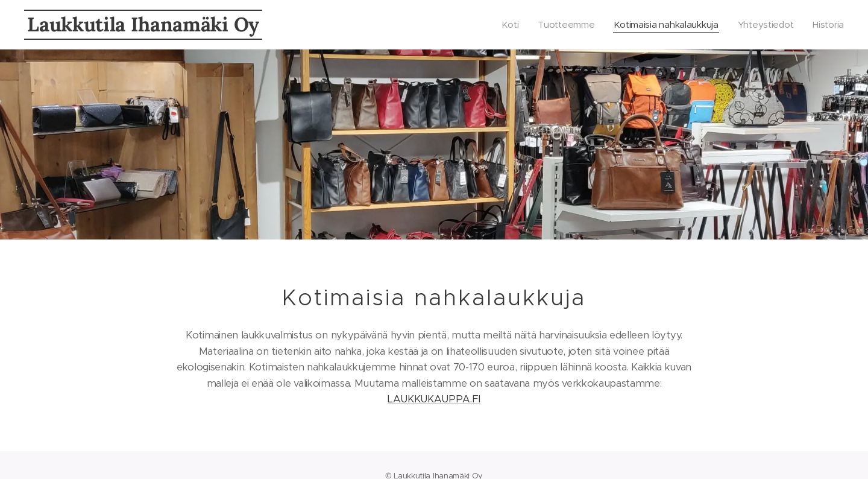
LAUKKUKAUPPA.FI (434, 399)
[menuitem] (504, 25)
